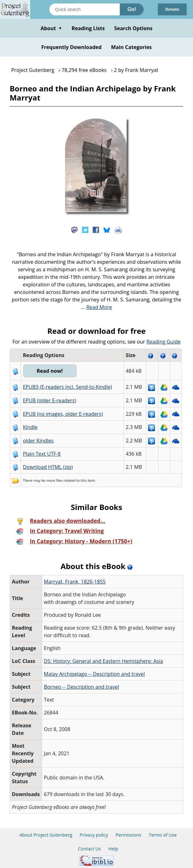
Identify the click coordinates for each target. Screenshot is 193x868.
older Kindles (38, 441)
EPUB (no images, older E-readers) (63, 414)
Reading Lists (88, 28)
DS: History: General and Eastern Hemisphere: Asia (104, 661)
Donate (172, 9)
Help (113, 849)
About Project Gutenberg (46, 835)
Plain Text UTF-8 (42, 454)
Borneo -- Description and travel (82, 687)
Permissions (129, 835)
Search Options (133, 28)
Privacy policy (94, 835)
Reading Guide (164, 342)
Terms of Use (163, 835)
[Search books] (85, 9)
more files (54, 480)
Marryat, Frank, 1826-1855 (75, 582)
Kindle (30, 427)
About (51, 28)
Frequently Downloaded (71, 47)
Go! (132, 9)
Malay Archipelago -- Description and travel (94, 674)
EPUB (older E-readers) (50, 400)
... (97, 307)
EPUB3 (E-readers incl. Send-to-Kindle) (68, 387)
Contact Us (89, 849)
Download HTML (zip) (48, 467)
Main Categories (131, 47)
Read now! (50, 371)
